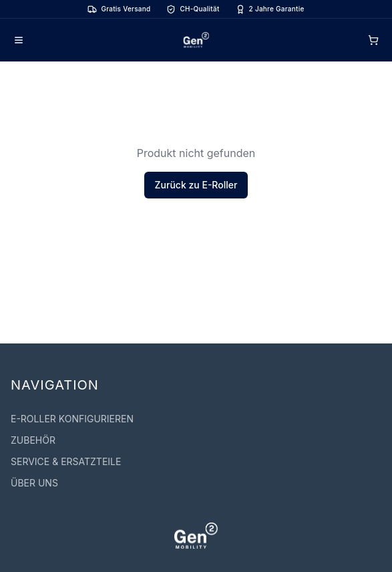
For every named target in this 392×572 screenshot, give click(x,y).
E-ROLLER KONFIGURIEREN (72, 419)
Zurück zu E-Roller (196, 185)
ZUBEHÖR (33, 440)
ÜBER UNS (34, 483)
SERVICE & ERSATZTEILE (66, 461)
